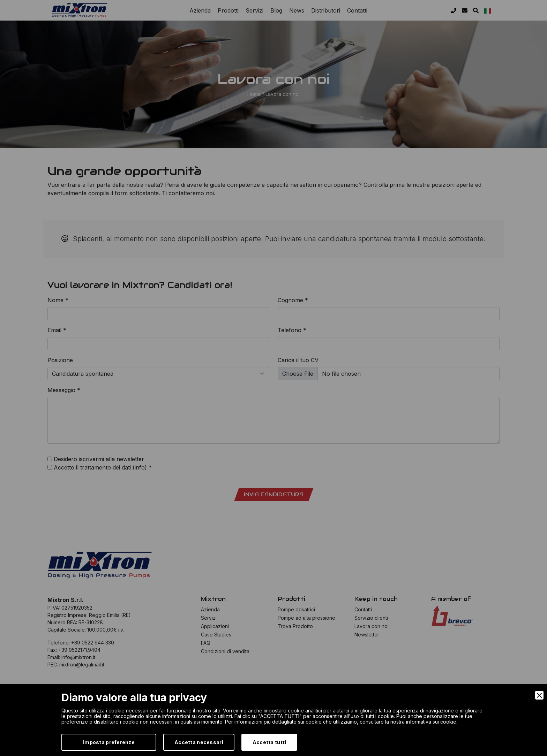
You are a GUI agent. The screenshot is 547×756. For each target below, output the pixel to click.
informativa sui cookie (431, 722)
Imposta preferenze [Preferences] (109, 742)
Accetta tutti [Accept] (269, 742)
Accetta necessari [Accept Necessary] (199, 742)
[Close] (539, 695)
